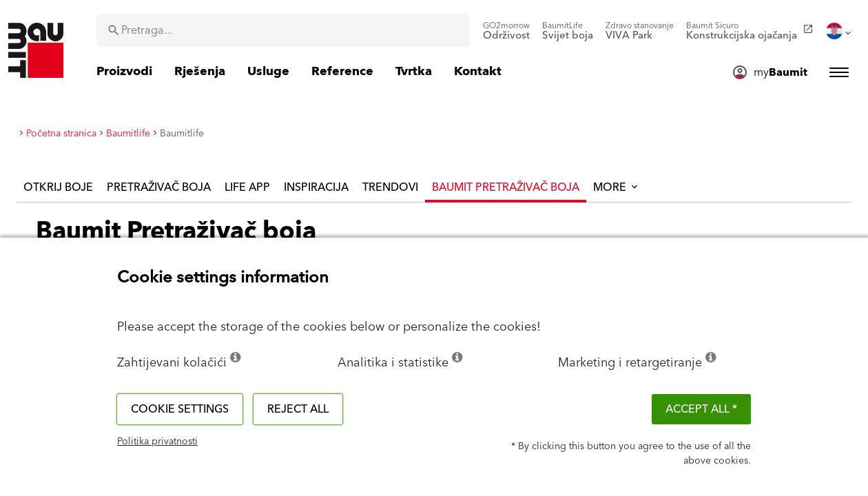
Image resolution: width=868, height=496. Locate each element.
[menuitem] (506, 31)
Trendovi (390, 187)
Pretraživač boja (159, 187)
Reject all (298, 409)
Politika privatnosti (157, 442)
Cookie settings (180, 409)
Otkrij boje (58, 187)
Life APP (247, 187)
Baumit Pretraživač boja (506, 187)
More (617, 187)
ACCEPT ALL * (701, 409)
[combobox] (283, 30)
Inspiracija (316, 187)
